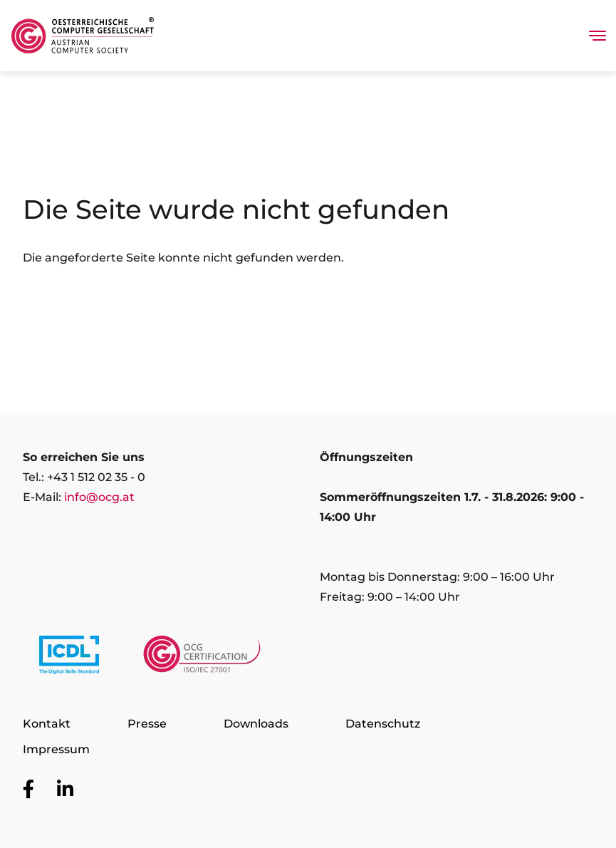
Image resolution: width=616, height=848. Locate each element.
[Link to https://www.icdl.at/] (69, 658)
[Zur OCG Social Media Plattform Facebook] (28, 790)
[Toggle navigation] (597, 36)
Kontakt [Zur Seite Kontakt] (47, 724)
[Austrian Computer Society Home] (83, 36)
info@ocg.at (99, 497)
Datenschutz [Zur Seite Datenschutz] (383, 724)
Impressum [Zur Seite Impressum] (56, 749)
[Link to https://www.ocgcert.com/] (202, 658)
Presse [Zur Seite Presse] (147, 724)
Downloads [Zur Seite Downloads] (256, 724)
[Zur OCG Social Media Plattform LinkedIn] (65, 790)
